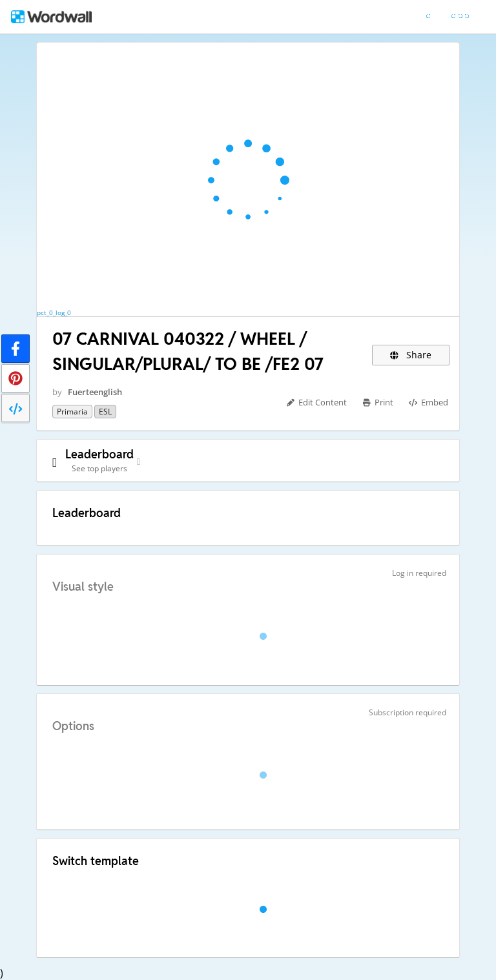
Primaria (72, 412)
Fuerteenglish (95, 392)
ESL (105, 412)
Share (411, 355)
